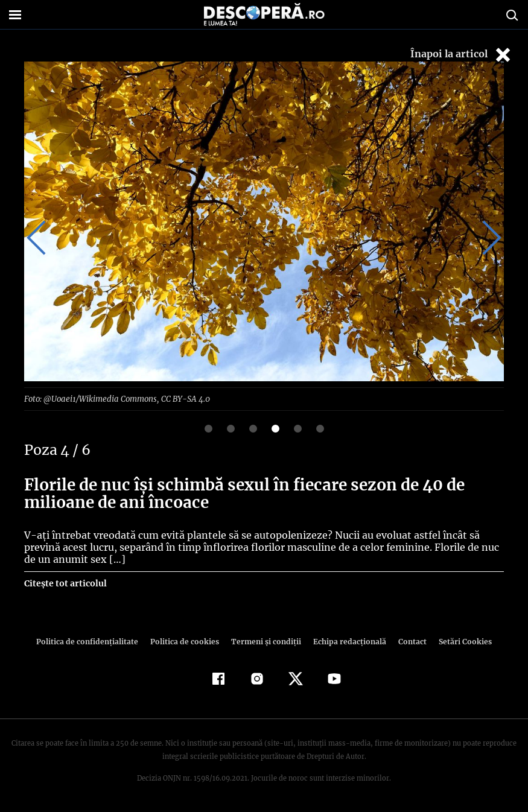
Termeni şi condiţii (265, 641)
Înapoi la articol (462, 55)
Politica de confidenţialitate (93, 641)
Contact (408, 641)
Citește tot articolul (65, 583)
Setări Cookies (459, 641)
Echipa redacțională (346, 641)
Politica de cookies (186, 641)
